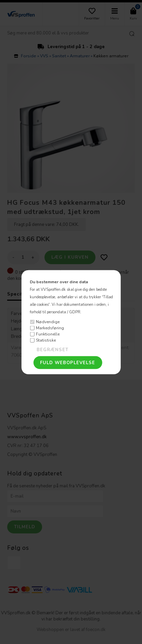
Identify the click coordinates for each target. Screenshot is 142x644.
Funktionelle (48, 334)
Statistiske (46, 340)
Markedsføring (50, 328)
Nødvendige (48, 322)
